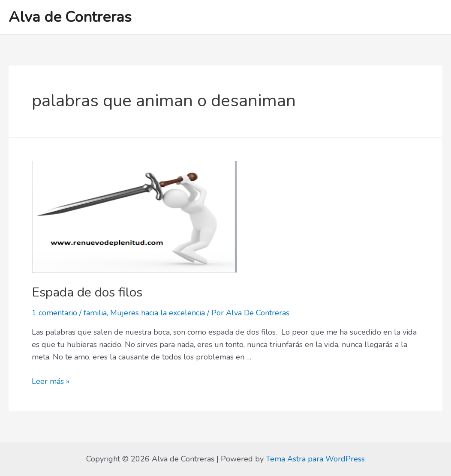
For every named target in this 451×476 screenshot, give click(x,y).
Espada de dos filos (87, 292)
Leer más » (51, 381)
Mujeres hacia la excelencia (158, 313)
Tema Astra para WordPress (315, 459)
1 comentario (54, 313)
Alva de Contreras (70, 17)
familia (95, 313)
